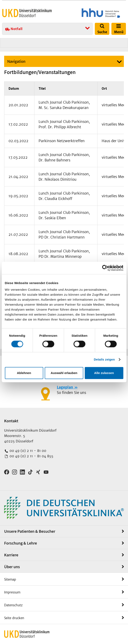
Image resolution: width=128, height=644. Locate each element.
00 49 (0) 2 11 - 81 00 (27, 451)
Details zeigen (104, 359)
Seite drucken (14, 618)
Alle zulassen (104, 373)
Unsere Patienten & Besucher (30, 531)
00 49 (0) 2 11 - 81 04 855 (31, 456)
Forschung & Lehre (21, 543)
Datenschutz (13, 605)
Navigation (16, 62)
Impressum (12, 592)
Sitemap (10, 579)
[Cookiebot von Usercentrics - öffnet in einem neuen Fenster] (105, 268)
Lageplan (65, 387)
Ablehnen (24, 373)
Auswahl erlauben (64, 373)
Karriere (11, 555)
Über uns (12, 567)
